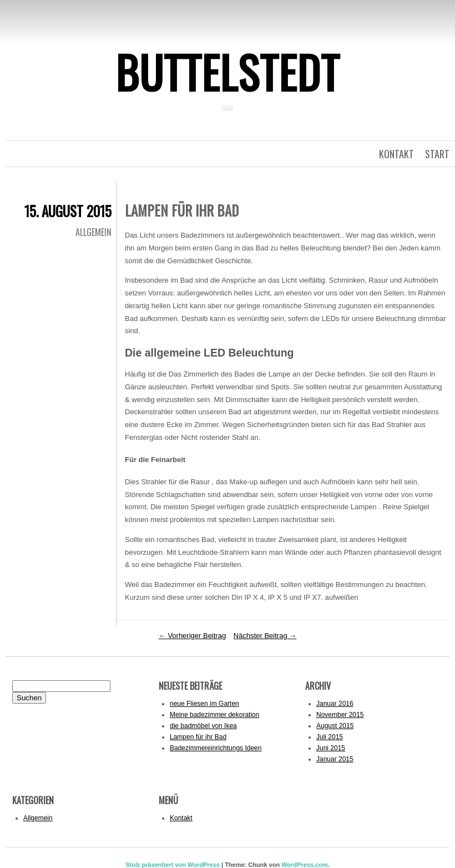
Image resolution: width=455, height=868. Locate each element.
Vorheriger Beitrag (192, 636)
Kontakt (181, 818)
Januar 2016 (335, 704)
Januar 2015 (335, 759)
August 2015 (335, 726)
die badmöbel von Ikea (203, 726)
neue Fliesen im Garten (204, 704)
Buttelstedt (228, 72)
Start (437, 154)
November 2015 (340, 715)
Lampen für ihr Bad (198, 737)
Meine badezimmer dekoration (214, 715)
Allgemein (93, 232)
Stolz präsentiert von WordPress (173, 865)
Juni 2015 (331, 748)
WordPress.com (305, 865)
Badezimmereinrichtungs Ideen (216, 748)
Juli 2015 (330, 737)
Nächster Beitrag (265, 636)
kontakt (396, 154)
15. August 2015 (68, 211)
